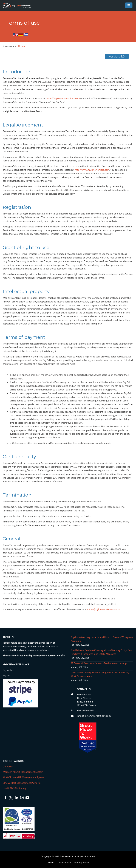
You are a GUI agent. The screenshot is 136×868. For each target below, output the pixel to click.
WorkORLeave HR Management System (27, 777)
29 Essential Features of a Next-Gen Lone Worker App (95, 663)
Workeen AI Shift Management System (26, 772)
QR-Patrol (11, 767)
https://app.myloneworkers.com (63, 98)
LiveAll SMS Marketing (18, 788)
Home (22, 46)
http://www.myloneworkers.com (92, 170)
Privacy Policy (82, 863)
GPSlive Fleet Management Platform (25, 783)
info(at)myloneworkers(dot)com (104, 609)
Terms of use (64, 863)
